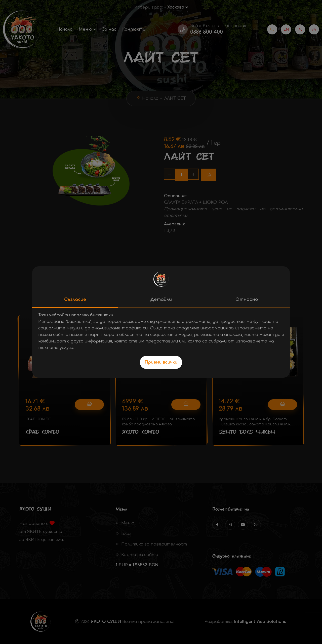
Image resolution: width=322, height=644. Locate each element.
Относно (247, 299)
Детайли (161, 299)
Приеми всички (161, 362)
